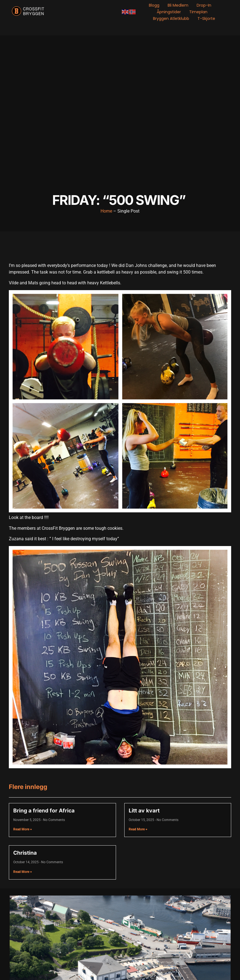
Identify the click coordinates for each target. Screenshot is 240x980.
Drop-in (204, 5)
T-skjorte (206, 18)
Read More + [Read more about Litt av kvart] (138, 829)
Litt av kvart (144, 811)
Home (106, 211)
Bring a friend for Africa (44, 811)
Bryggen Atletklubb (171, 18)
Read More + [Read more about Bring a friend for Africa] (23, 829)
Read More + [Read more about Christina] (23, 872)
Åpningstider (169, 12)
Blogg (154, 5)
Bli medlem (178, 5)
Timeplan (198, 12)
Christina (25, 853)
